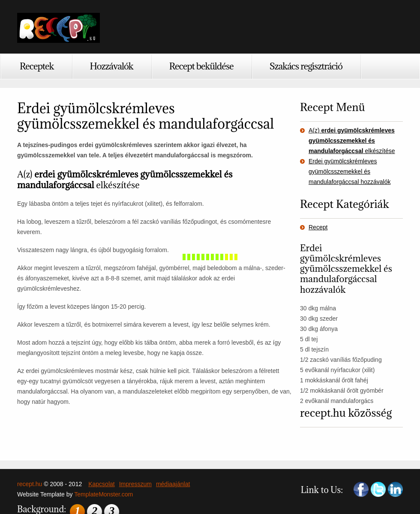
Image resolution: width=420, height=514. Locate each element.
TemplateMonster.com (103, 494)
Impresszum (135, 484)
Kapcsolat (101, 484)
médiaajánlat (173, 484)
